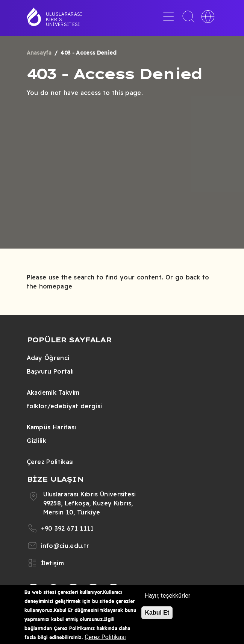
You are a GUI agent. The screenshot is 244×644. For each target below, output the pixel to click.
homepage (56, 286)
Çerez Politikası (50, 462)
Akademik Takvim (53, 392)
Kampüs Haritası (52, 427)
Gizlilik (37, 441)
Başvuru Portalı (50, 371)
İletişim (53, 563)
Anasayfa (39, 53)
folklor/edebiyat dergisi (64, 406)
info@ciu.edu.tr (65, 546)
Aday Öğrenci (48, 358)
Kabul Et (157, 613)
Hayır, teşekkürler (167, 596)
